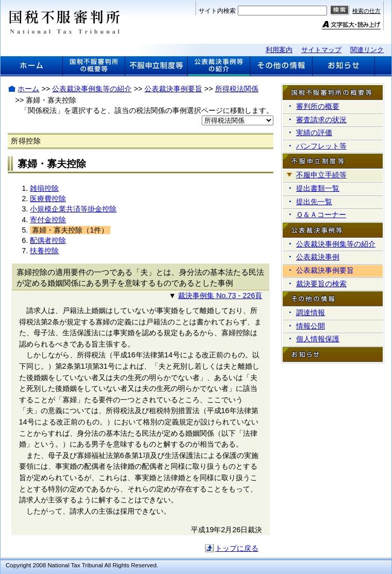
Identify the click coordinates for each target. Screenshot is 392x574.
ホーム (28, 89)
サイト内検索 (217, 11)
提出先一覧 (314, 202)
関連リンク (367, 50)
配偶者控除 (48, 240)
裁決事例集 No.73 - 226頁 (220, 296)
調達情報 (311, 313)
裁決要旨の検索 (321, 284)
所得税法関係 (237, 89)
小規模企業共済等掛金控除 (73, 209)
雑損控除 (44, 188)
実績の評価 (314, 133)
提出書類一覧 (318, 188)
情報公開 (311, 326)
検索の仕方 (366, 11)
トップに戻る (237, 548)
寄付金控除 (48, 220)
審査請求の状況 (321, 120)
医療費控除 (48, 199)
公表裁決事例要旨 (173, 89)
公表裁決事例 (318, 257)
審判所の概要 (318, 106)
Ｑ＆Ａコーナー (321, 215)
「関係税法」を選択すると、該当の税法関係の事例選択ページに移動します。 (147, 110)
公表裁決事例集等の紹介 (92, 89)
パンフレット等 (321, 146)
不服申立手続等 (321, 175)
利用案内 (279, 50)
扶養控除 (44, 251)
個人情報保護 (318, 339)
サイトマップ (321, 50)
